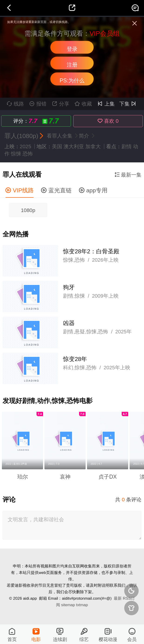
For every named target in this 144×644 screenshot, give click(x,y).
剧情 (127, 147)
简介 (85, 136)
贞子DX (107, 477)
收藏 (83, 104)
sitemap (68, 605)
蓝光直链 (56, 190)
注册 (72, 65)
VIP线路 (20, 190)
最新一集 (128, 175)
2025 (26, 147)
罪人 (11, 136)
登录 (72, 49)
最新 (118, 598)
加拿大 (93, 147)
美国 (57, 147)
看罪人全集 (60, 136)
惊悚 (16, 154)
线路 (15, 104)
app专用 (93, 190)
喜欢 (108, 121)
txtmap (82, 605)
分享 (61, 104)
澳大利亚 (74, 147)
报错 (38, 104)
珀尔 (23, 477)
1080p (28, 210)
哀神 (65, 477)
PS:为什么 (72, 80)
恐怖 (28, 154)
